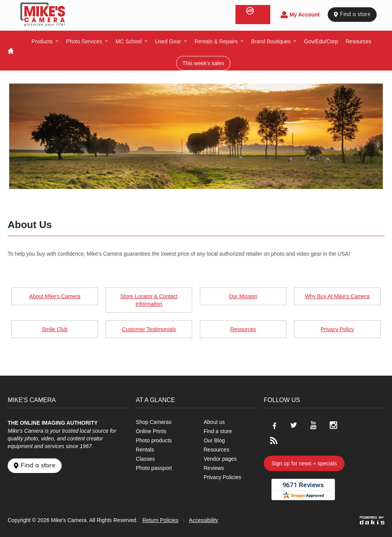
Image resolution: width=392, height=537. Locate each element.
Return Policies (160, 520)
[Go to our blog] (274, 440)
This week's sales (203, 63)
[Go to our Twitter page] (294, 425)
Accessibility (204, 520)
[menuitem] (45, 41)
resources (359, 41)
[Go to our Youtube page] (314, 425)
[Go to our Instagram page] (333, 425)
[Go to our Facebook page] (274, 425)
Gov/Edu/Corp (321, 41)
